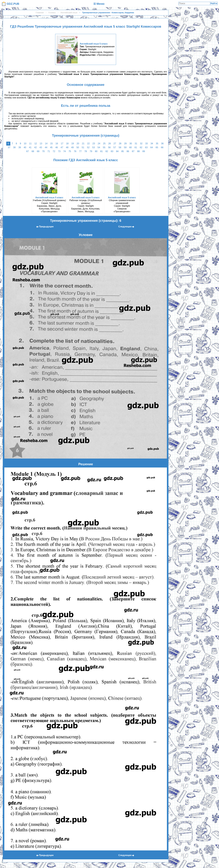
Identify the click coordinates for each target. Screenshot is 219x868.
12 (36, 144)
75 (70, 151)
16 (57, 144)
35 (157, 144)
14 (46, 144)
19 (73, 144)
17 (62, 144)
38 (14, 147)
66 (162, 147)
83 (112, 151)
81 (101, 151)
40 (25, 147)
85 (123, 151)
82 (107, 151)
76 (75, 151)
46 (57, 147)
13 (41, 144)
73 (59, 151)
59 (125, 147)
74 (65, 151)
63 (146, 147)
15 (52, 144)
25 (104, 144)
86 (128, 151)
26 (109, 144)
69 (38, 151)
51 (83, 147)
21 (83, 144)
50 (78, 147)
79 (91, 151)
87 (133, 151)
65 (157, 147)
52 (88, 147)
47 (62, 147)
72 (54, 151)
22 (88, 144)
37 (9, 147)
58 (120, 147)
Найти (214, 3)
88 (138, 151)
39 (20, 147)
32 (141, 144)
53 (94, 147)
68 (33, 151)
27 (115, 144)
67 (28, 151)
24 (99, 144)
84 (117, 151)
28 (120, 144)
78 (86, 151)
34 (152, 144)
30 (131, 144)
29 (125, 144)
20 (78, 144)
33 (147, 144)
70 (43, 151)
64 (152, 147)
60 (130, 147)
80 (96, 151)
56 (109, 147)
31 (136, 144)
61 (136, 147)
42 (35, 147)
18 (67, 144)
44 (46, 147)
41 (30, 147)
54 (99, 147)
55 (104, 147)
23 (94, 144)
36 (162, 144)
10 (25, 144)
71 (49, 151)
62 (141, 147)
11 (30, 144)
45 (51, 147)
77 (80, 151)
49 (72, 147)
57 (115, 147)
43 (41, 147)
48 (67, 147)
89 (144, 151)
